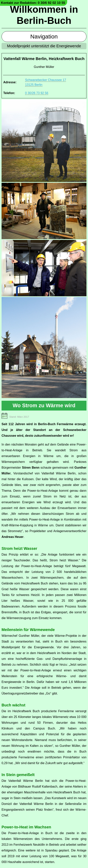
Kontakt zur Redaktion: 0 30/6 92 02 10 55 (33, 3)
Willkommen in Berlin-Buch (44, 15)
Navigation (44, 36)
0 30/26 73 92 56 (37, 93)
